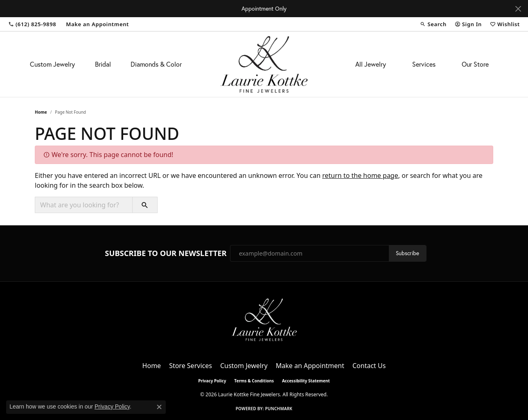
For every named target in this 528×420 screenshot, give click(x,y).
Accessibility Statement (306, 381)
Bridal (103, 64)
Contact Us (369, 366)
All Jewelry (371, 64)
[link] (32, 24)
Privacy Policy (212, 381)
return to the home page (360, 175)
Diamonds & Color (156, 64)
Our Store (475, 64)
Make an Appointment (310, 366)
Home (41, 112)
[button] (433, 24)
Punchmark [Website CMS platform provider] (279, 409)
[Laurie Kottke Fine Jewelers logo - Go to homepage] (264, 64)
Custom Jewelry (52, 64)
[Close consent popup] (159, 407)
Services (424, 64)
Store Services (191, 366)
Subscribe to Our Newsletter (166, 253)
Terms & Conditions (254, 381)
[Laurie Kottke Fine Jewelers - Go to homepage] (264, 319)
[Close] (518, 9)
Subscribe (407, 253)
